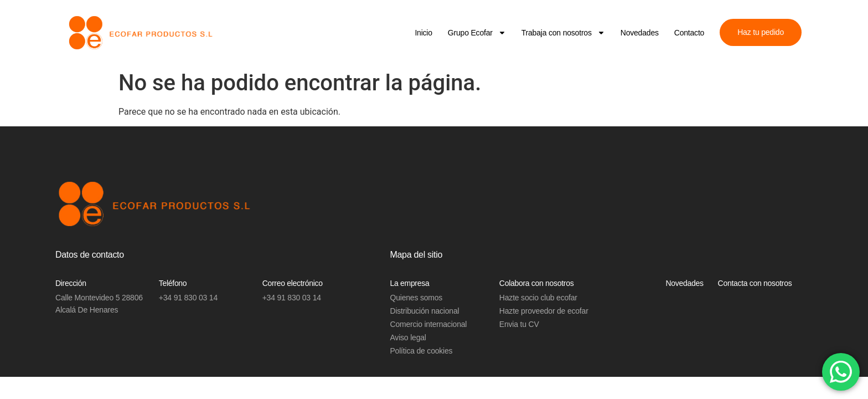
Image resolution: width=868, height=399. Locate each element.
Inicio (423, 33)
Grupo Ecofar (477, 33)
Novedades (640, 33)
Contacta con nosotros (755, 283)
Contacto (689, 33)
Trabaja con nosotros (563, 33)
